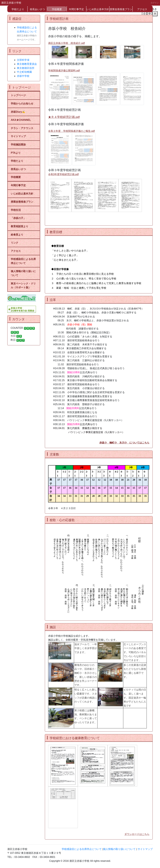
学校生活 (16, 210)
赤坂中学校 (23, 76)
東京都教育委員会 (27, 64)
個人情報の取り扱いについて (23, 273)
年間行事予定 (76, 9)
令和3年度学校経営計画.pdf (63, 174)
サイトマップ (18, 136)
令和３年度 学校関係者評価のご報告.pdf (71, 131)
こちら (146, 834)
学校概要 (57, 9)
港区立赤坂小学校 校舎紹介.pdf (66, 43)
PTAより (17, 153)
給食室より (17, 235)
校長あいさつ (37, 9)
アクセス (142, 9)
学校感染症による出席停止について (23, 261)
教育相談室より (20, 226)
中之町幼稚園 (24, 72)
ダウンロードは (133, 834)
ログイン (155, 3)
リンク (15, 243)
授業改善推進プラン (121, 9)
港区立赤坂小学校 (11, 3)
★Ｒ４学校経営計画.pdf (64, 117)
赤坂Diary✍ (18, 112)
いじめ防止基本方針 (98, 9)
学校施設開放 (18, 145)
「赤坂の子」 (18, 218)
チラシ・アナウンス (22, 128)
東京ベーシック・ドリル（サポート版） (23, 286)
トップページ (18, 95)
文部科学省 (23, 60)
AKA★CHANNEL (21, 120)
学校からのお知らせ (22, 104)
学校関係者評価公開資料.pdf (64, 71)
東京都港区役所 (26, 68)
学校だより (18, 9)
